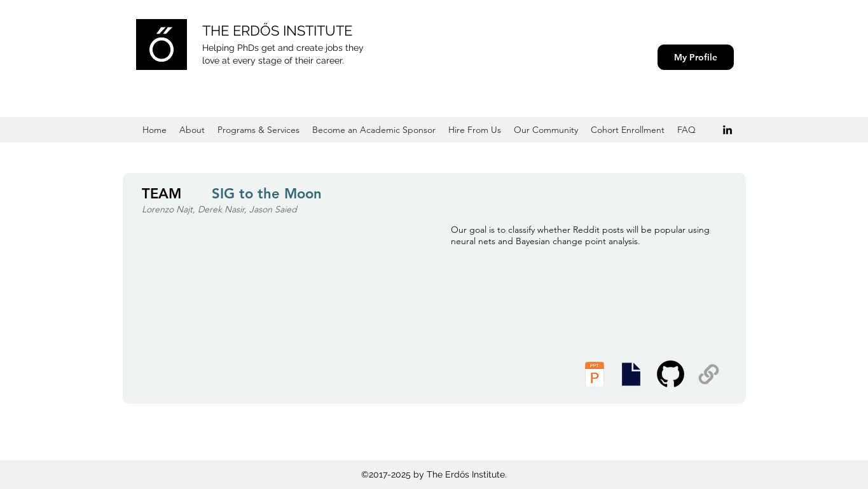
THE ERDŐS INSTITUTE (277, 31)
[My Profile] (696, 57)
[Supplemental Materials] (709, 374)
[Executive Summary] (631, 374)
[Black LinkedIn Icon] (727, 130)
